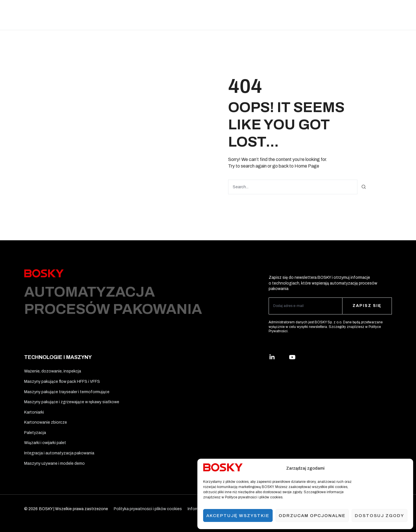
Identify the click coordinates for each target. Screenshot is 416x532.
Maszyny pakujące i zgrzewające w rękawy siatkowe (72, 402)
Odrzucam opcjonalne (312, 516)
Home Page (307, 166)
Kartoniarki (34, 412)
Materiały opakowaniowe (185, 15)
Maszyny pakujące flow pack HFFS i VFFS (62, 382)
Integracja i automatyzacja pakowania (59, 453)
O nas (301, 15)
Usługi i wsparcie (272, 15)
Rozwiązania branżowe (82, 15)
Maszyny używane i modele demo (54, 463)
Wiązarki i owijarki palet (45, 443)
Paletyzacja (35, 433)
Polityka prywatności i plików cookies (148, 509)
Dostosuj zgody (380, 516)
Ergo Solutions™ (232, 15)
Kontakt (322, 15)
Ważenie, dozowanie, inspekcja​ (53, 371)
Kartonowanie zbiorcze (46, 422)
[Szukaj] (364, 187)
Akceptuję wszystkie (238, 516)
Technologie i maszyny (133, 15)
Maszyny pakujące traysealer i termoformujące (67, 392)
